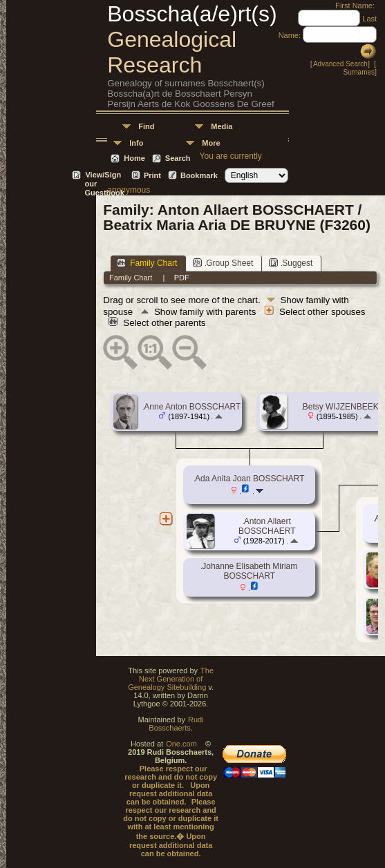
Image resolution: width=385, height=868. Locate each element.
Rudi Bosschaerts (176, 724)
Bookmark (199, 175)
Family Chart (147, 263)
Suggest (291, 263)
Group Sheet (223, 263)
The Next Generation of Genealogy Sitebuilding (171, 679)
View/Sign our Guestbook (104, 176)
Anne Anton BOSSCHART (192, 407)
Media (222, 126)
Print (152, 175)
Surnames (359, 72)
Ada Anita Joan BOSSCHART (250, 479)
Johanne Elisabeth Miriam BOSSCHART (250, 571)
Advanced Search (340, 64)
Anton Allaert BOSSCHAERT (267, 526)
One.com (181, 744)
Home (134, 158)
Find (146, 126)
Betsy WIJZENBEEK (341, 407)
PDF (182, 278)
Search (178, 158)
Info (136, 143)
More (211, 143)
